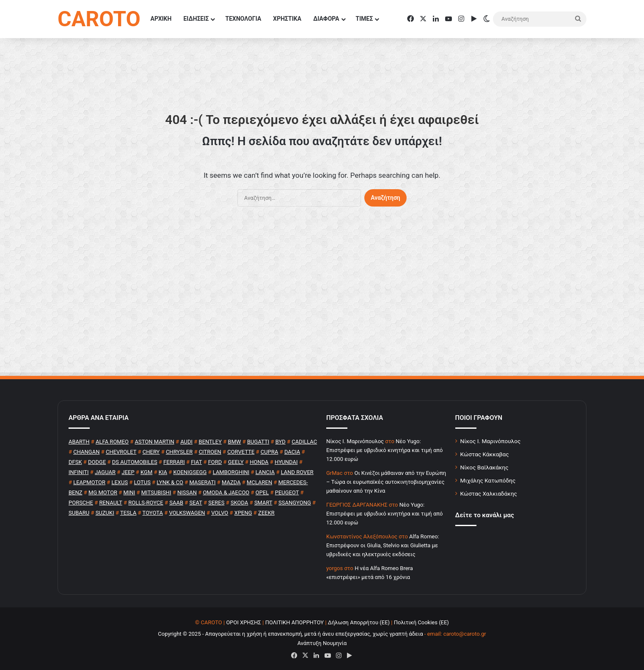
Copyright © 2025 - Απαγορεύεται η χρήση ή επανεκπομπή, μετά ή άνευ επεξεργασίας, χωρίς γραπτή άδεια (290, 634)
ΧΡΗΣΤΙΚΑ (287, 19)
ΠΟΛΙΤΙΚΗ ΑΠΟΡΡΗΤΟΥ (295, 622)
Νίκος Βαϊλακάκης (484, 467)
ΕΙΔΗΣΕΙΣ (196, 19)
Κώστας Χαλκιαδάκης (489, 494)
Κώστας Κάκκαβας (485, 454)
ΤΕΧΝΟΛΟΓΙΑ (243, 19)
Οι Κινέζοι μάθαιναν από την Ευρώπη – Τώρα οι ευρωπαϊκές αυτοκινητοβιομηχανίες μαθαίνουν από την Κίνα (386, 482)
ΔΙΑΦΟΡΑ (326, 19)
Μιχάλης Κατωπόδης (488, 480)
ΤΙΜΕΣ (365, 19)
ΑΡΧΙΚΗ (161, 19)
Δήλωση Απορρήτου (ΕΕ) (359, 622)
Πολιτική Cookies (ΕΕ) (421, 622)
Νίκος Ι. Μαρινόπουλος (491, 441)
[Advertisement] (322, 295)
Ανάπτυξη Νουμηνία (322, 643)
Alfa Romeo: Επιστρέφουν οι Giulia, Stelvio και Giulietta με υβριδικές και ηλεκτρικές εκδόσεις (383, 545)
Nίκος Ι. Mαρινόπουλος (355, 441)
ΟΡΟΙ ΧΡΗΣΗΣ (244, 622)
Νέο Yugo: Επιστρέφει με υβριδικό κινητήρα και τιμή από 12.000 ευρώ (384, 450)
